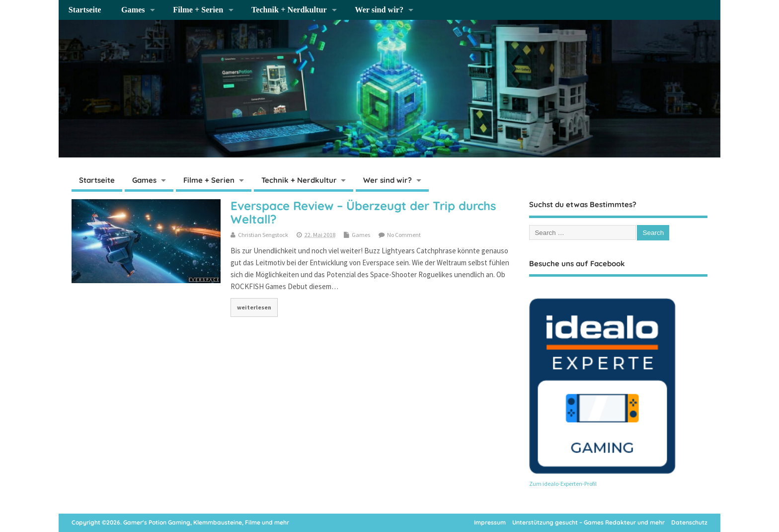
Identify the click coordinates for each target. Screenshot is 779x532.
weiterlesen (254, 307)
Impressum (490, 522)
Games (133, 10)
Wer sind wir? (379, 10)
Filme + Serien (198, 10)
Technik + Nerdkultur (289, 10)
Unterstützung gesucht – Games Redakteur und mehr (588, 522)
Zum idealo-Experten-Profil (563, 484)
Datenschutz (689, 522)
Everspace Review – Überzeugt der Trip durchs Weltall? (363, 212)
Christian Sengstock (263, 235)
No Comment (404, 235)
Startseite (85, 10)
